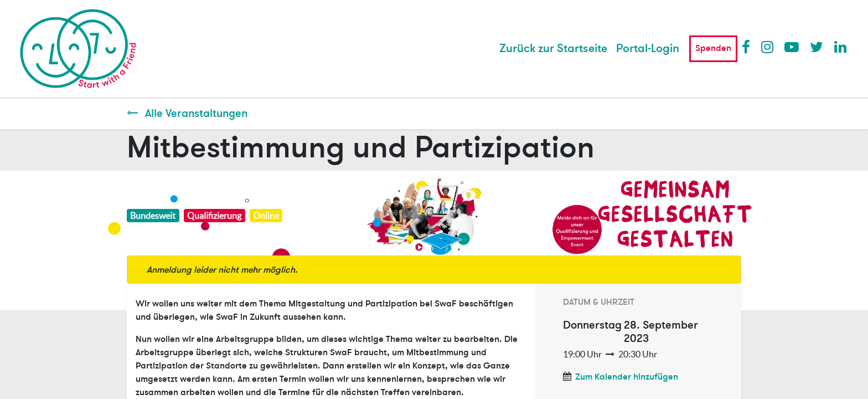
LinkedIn (841, 47)
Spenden (713, 48)
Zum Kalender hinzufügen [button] (627, 377)
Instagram (768, 47)
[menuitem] (553, 49)
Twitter (817, 47)
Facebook (748, 47)
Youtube (791, 47)
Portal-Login (648, 48)
